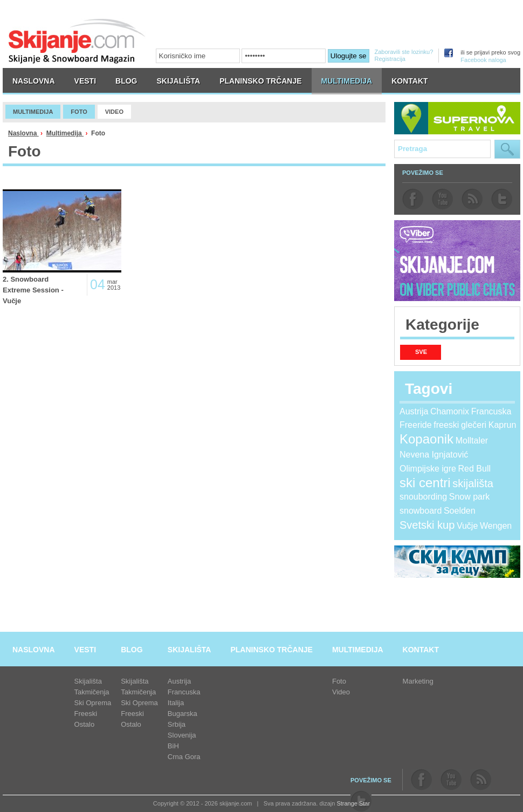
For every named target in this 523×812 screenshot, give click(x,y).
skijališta (473, 483)
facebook (413, 199)
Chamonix (450, 411)
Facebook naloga (483, 60)
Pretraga (507, 149)
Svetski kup (427, 525)
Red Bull (474, 469)
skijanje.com (77, 41)
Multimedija (65, 133)
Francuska (491, 411)
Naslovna (23, 133)
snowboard (421, 511)
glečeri (474, 425)
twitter (502, 199)
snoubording (423, 497)
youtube (442, 199)
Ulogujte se (349, 56)
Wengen (496, 526)
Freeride (416, 425)
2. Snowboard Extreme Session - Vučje (33, 290)
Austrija (414, 411)
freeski (446, 425)
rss (472, 199)
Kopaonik (426, 439)
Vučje (467, 526)
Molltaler (472, 441)
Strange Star (353, 803)
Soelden (460, 511)
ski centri (425, 483)
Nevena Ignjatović (434, 455)
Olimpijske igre (428, 469)
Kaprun (503, 425)
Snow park (470, 497)
